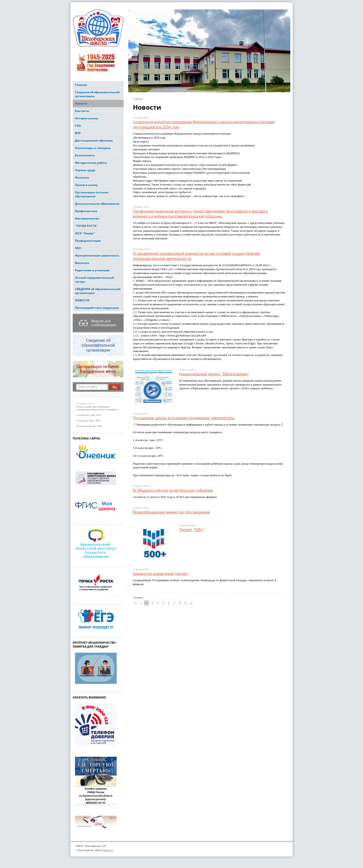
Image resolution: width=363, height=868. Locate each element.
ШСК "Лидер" (85, 233)
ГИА (78, 126)
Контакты (82, 111)
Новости (81, 103)
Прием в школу (86, 185)
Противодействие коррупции (97, 308)
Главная (81, 85)
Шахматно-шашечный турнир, (161, 574)
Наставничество (87, 218)
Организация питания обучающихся (92, 194)
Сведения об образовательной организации (97, 94)
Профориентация (88, 241)
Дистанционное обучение (94, 141)
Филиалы (82, 178)
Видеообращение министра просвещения (171, 512)
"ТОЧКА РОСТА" (86, 226)
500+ (78, 248)
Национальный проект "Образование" (214, 374)
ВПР (78, 133)
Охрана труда (85, 170)
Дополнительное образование (97, 204)
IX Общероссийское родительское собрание (173, 490)
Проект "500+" (192, 530)
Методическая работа (91, 163)
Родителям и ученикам (92, 270)
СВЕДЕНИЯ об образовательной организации (98, 291)
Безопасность (85, 155)
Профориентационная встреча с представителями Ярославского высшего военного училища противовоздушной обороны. (200, 214)
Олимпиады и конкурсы (93, 148)
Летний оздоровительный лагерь (95, 280)
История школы (87, 118)
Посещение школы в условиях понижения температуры (184, 418)
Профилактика (86, 211)
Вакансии (82, 263)
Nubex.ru (108, 850)
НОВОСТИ (82, 300)
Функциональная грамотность (97, 255)
